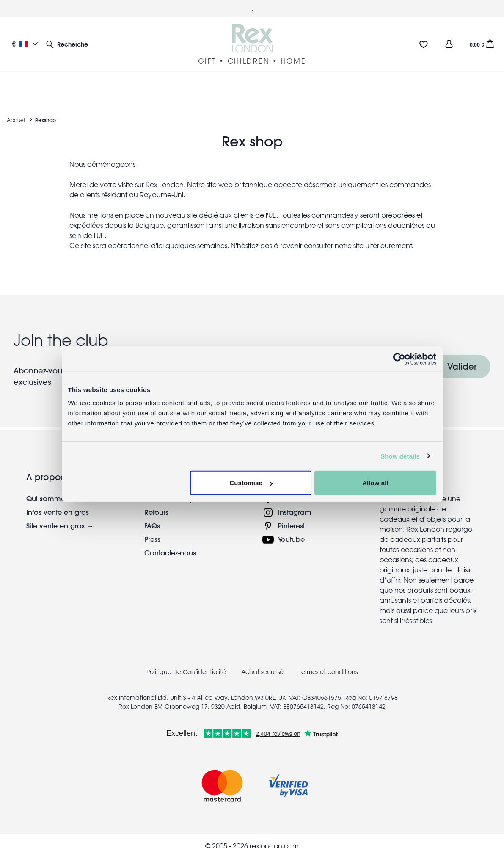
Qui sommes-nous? (58, 488)
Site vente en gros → (60, 515)
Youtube (291, 529)
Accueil (16, 110)
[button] (67, 44)
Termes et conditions (328, 662)
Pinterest (291, 515)
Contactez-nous (170, 543)
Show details (400, 456)
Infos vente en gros (58, 502)
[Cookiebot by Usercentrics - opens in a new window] (399, 359)
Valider (462, 356)
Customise (251, 483)
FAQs (152, 515)
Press (152, 529)
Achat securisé (262, 662)
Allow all (375, 483)
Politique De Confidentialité (186, 662)
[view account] (449, 44)
